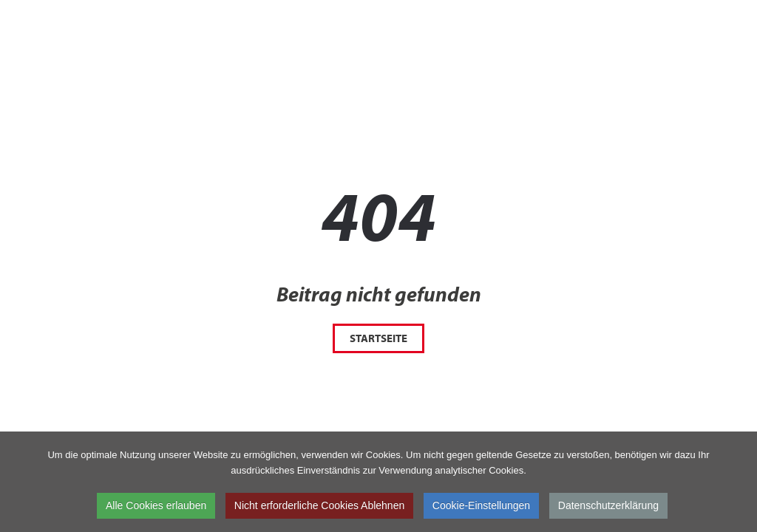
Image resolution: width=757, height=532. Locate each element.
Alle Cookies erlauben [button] (156, 508)
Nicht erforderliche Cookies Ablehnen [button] (319, 508)
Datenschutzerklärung (608, 508)
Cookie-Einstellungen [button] (481, 508)
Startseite (378, 338)
